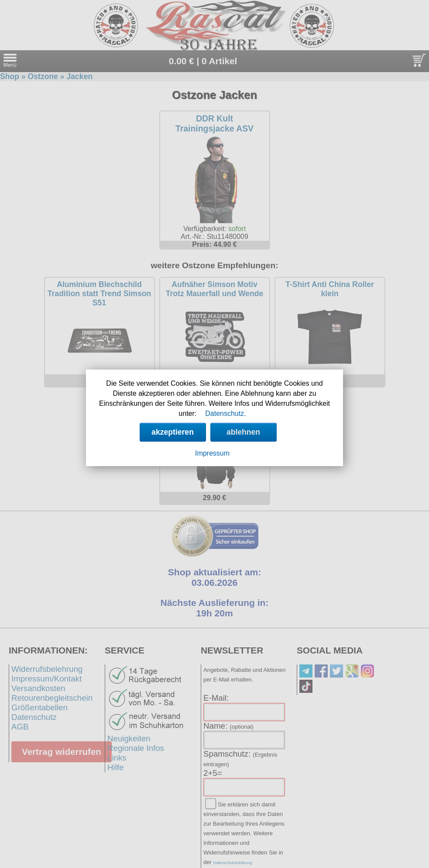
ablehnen (243, 432)
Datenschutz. (225, 413)
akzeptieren (173, 432)
